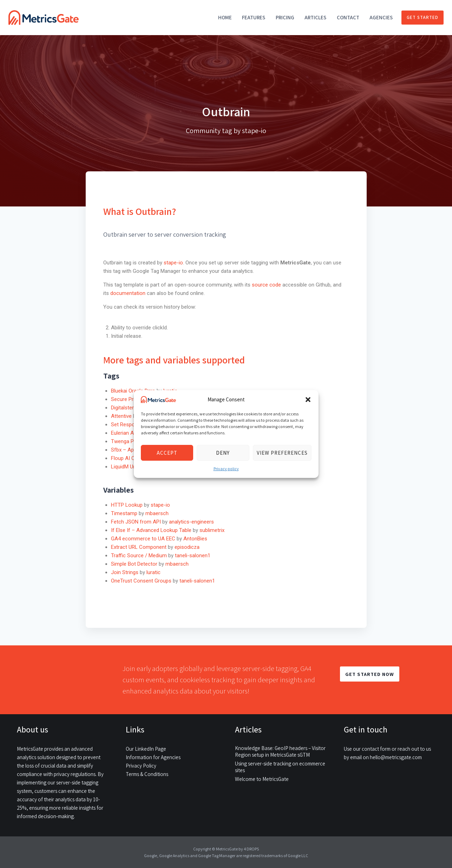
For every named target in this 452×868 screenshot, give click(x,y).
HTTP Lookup (127, 505)
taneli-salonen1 (193, 555)
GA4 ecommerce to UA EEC (143, 539)
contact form (376, 749)
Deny (223, 453)
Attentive (121, 416)
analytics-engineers (191, 522)
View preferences (282, 453)
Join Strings (125, 572)
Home (225, 17)
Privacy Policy (141, 766)
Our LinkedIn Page (146, 749)
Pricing (285, 17)
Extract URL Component (139, 547)
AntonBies (195, 539)
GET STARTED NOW (370, 674)
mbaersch (157, 513)
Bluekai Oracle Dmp (133, 391)
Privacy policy (226, 469)
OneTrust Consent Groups (141, 581)
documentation (128, 293)
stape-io (173, 263)
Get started (422, 17)
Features (254, 17)
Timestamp (124, 513)
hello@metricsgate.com (396, 757)
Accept (167, 453)
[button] (308, 400)
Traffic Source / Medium (139, 555)
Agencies (381, 17)
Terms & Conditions (147, 774)
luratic (153, 572)
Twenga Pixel (126, 441)
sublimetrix (212, 530)
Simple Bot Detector (134, 564)
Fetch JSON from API (136, 522)
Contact (348, 17)
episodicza (187, 547)
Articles (315, 17)
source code (267, 285)
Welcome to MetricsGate (262, 779)
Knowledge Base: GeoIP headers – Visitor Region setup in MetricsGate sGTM (280, 751)
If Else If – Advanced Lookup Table (151, 530)
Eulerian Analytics (131, 433)
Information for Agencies (153, 757)
